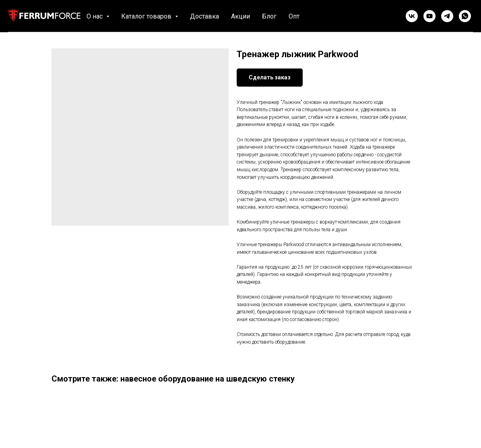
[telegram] (447, 16)
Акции (240, 16)
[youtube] (429, 16)
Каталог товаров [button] (147, 16)
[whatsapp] (465, 16)
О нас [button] (95, 16)
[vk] (412, 16)
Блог (269, 16)
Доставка (204, 16)
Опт (294, 16)
